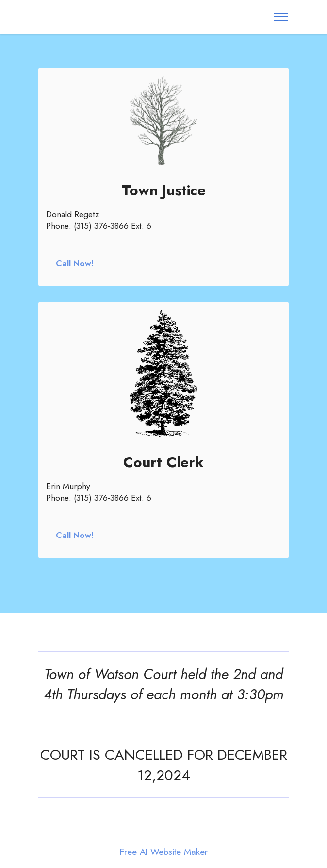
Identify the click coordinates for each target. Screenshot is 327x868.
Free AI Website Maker (164, 852)
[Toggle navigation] (281, 17)
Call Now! (75, 263)
